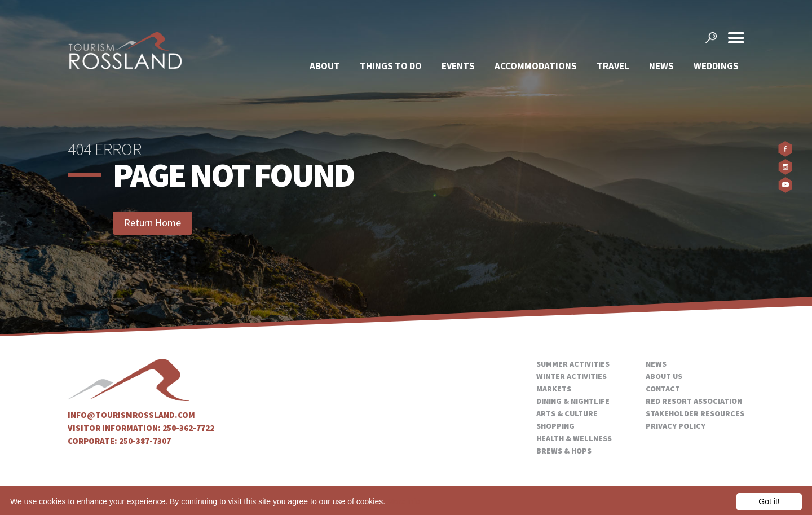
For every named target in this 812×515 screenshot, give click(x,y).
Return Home (153, 223)
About (325, 66)
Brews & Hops (564, 451)
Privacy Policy (676, 426)
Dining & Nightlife (573, 401)
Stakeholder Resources (695, 413)
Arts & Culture (567, 413)
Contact (663, 389)
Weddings (716, 66)
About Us (664, 376)
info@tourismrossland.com (131, 415)
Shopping (555, 426)
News (661, 66)
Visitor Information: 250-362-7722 (141, 428)
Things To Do (391, 66)
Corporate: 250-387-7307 (119, 441)
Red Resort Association (694, 401)
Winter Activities (572, 376)
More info (404, 501)
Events (458, 66)
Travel (613, 66)
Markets (554, 389)
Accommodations (536, 66)
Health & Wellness (574, 438)
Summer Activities (573, 364)
